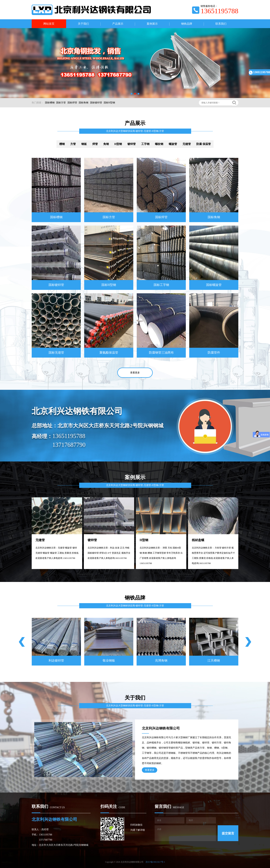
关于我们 (83, 24)
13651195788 (259, 72)
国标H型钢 (109, 103)
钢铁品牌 (187, 24)
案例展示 (152, 24)
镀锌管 (132, 144)
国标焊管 (72, 103)
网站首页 (49, 24)
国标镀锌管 (96, 103)
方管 (73, 144)
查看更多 (135, 373)
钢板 (84, 144)
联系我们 (221, 24)
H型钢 (118, 144)
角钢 (106, 144)
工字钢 (145, 144)
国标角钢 (84, 103)
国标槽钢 (50, 103)
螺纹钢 (159, 144)
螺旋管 (173, 144)
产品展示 (118, 24)
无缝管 (187, 144)
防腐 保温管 (204, 144)
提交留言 (228, 833)
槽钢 (62, 144)
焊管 (95, 144)
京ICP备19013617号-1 (155, 862)
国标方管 (61, 103)
